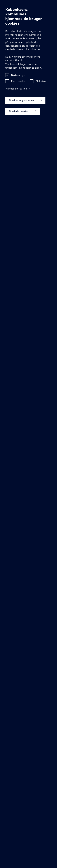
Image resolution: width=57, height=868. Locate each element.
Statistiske (41, 84)
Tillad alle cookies (23, 114)
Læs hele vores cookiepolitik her (23, 52)
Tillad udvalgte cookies (25, 103)
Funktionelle (18, 84)
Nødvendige (18, 78)
